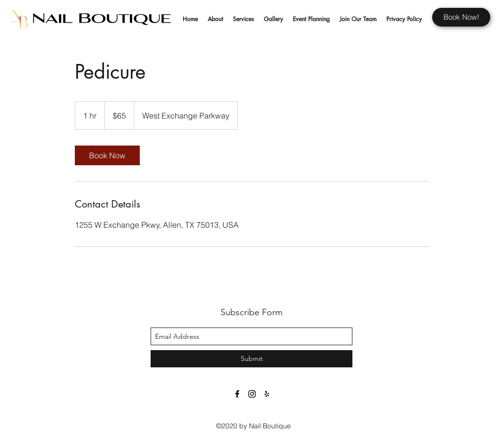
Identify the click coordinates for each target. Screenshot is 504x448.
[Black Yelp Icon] (267, 394)
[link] (107, 155)
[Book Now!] (461, 17)
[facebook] (237, 394)
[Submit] (252, 359)
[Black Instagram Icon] (252, 394)
